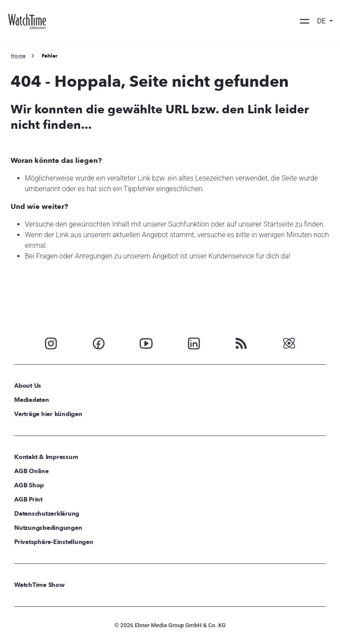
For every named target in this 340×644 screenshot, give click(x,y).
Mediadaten (32, 400)
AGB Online (31, 471)
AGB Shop (29, 485)
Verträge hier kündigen (48, 414)
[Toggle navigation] (305, 21)
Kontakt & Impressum (46, 457)
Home (18, 56)
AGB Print (28, 499)
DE (322, 21)
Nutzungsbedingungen (48, 528)
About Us (28, 386)
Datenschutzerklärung (47, 514)
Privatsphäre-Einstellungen (54, 542)
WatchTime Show (39, 585)
